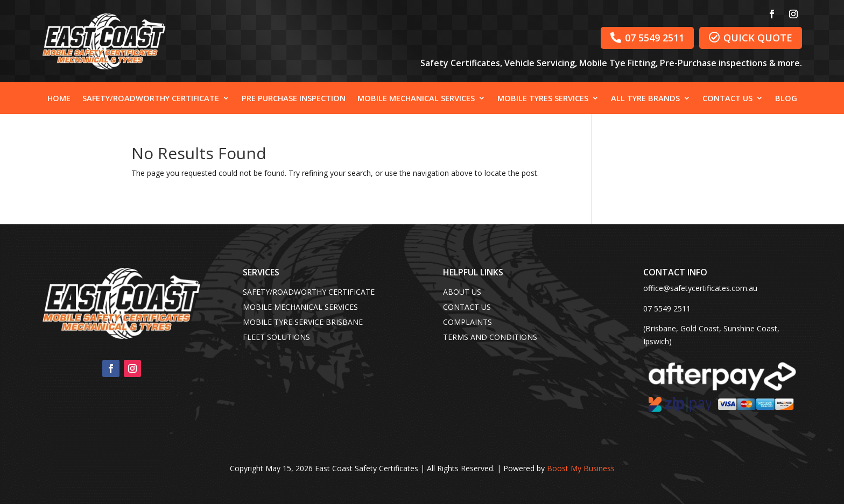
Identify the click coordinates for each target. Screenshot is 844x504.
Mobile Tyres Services (543, 99)
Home (59, 99)
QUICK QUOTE (751, 38)
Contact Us (727, 99)
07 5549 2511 (647, 38)
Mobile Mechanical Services (416, 99)
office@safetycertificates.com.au (700, 288)
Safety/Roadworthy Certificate (151, 99)
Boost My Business (581, 468)
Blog (786, 99)
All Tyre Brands (645, 99)
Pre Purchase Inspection (294, 99)
